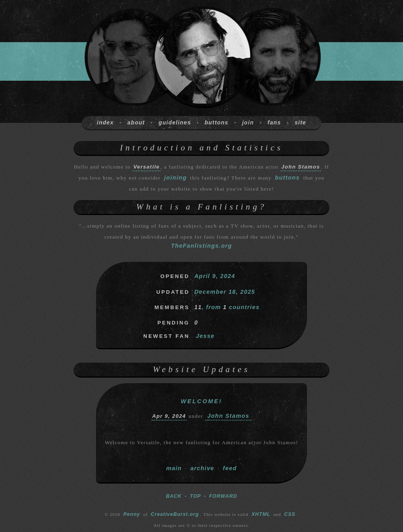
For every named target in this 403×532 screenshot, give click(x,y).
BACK (174, 496)
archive (202, 468)
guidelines (175, 122)
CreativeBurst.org (175, 514)
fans (274, 122)
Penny (132, 514)
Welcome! (201, 401)
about (136, 122)
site (300, 122)
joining (175, 178)
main (174, 468)
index (105, 122)
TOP (195, 496)
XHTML (261, 514)
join (248, 122)
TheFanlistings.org (201, 246)
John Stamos (228, 416)
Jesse (205, 336)
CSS (290, 514)
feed (230, 468)
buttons (216, 122)
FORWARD (223, 496)
